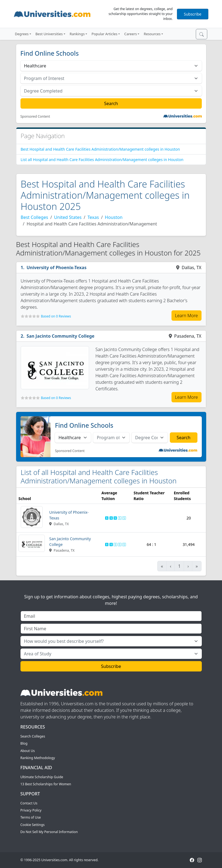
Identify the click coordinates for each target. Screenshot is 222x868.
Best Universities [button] (49, 34)
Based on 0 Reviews (56, 316)
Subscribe (193, 14)
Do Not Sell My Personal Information (49, 832)
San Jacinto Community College (60, 336)
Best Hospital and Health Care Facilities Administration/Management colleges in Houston (100, 149)
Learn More (187, 316)
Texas (93, 217)
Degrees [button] (22, 34)
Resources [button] (152, 34)
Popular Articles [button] (104, 34)
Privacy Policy (31, 810)
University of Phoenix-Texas (57, 267)
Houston (114, 217)
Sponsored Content (35, 117)
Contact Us (29, 803)
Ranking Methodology (38, 758)
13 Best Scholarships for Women (46, 784)
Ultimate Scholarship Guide (42, 777)
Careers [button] (131, 34)
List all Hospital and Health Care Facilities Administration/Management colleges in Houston (102, 160)
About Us (28, 751)
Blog (24, 743)
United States (68, 217)
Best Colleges (35, 217)
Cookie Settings (33, 825)
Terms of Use (31, 817)
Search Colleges (33, 736)
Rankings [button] (77, 34)
